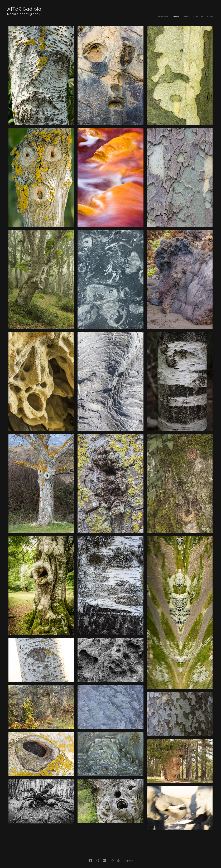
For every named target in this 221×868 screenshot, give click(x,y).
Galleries (175, 17)
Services (186, 17)
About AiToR (198, 17)
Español (129, 861)
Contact (210, 17)
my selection (163, 17)
